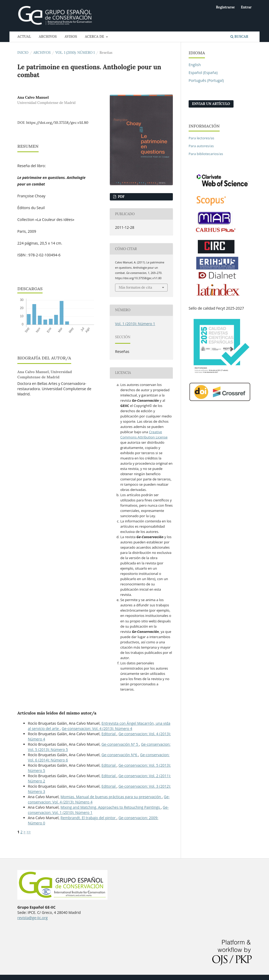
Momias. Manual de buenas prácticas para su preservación (111, 797)
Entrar (246, 7)
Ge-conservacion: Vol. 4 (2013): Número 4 (97, 729)
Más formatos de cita (135, 287)
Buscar (239, 37)
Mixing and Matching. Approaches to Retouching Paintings (111, 807)
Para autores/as (201, 146)
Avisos (71, 37)
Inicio (23, 53)
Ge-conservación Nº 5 (120, 744)
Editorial (109, 734)
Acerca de (95, 37)
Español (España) (203, 73)
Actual (24, 37)
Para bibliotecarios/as (206, 154)
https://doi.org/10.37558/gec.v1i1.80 (57, 123)
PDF (121, 197)
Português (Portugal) (206, 80)
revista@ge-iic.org (32, 918)
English (195, 65)
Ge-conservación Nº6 (120, 755)
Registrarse (225, 7)
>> (29, 832)
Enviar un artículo (211, 104)
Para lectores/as (201, 138)
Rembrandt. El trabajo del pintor (88, 818)
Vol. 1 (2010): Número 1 (75, 53)
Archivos (48, 37)
